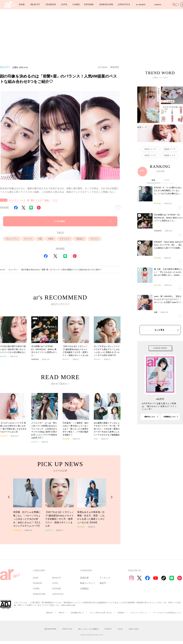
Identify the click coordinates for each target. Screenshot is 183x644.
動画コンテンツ (88, 583)
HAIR (22, 4)
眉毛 (32, 200)
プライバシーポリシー (139, 613)
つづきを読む (59, 221)
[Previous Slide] (9, 511)
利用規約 (121, 613)
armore (158, 4)
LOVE (64, 4)
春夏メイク (170, 155)
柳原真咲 (115, 67)
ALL (153, 206)
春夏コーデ (170, 149)
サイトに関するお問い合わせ (101, 613)
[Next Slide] (112, 511)
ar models (141, 4)
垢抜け (47, 200)
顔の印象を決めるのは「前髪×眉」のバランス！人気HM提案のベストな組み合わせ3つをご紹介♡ (61, 270)
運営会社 (49, 613)
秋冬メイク (151, 155)
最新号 (103, 583)
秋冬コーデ (151, 149)
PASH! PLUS (67, 629)
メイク (23, 200)
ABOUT (62, 613)
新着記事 (84, 578)
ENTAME (89, 4)
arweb (2, 270)
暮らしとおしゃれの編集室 (88, 629)
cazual (120, 629)
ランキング (105, 578)
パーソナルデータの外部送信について (167, 613)
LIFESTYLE (124, 4)
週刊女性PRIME (50, 629)
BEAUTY (35, 4)
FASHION (51, 4)
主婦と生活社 (134, 629)
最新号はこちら (150, 430)
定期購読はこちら (170, 430)
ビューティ (14, 200)
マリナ (55, 200)
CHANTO (108, 629)
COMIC (76, 4)
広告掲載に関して (77, 613)
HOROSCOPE (106, 4)
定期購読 (84, 589)
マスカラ (39, 200)
